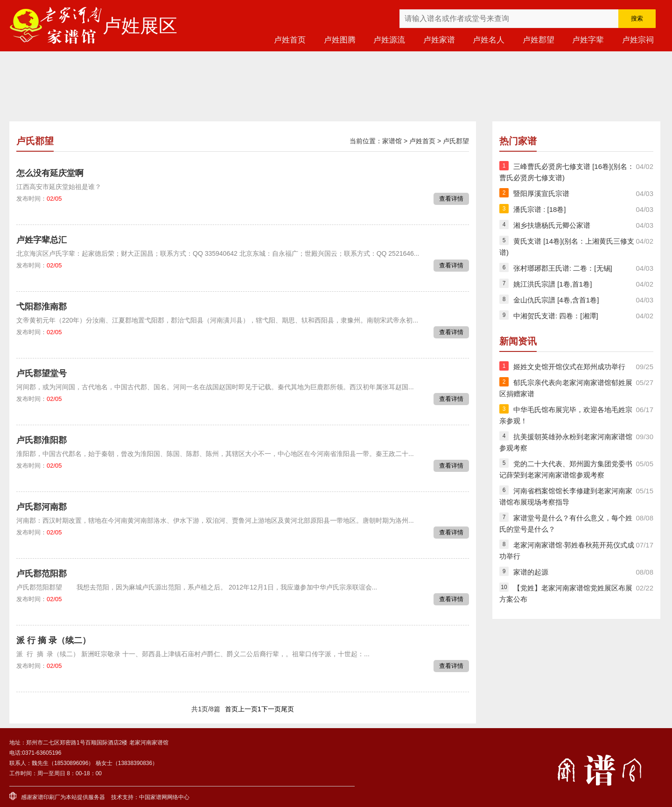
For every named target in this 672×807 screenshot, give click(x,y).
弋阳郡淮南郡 (42, 307)
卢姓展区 (140, 26)
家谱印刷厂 (46, 797)
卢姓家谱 (439, 40)
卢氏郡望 (456, 141)
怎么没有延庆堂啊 (50, 173)
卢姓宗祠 (638, 40)
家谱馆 (392, 141)
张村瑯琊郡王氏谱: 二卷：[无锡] (563, 268)
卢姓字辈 (588, 40)
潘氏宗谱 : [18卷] (540, 209)
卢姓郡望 (539, 40)
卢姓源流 (389, 40)
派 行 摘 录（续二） (53, 640)
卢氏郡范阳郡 (42, 574)
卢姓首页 (290, 40)
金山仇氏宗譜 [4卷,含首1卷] (556, 300)
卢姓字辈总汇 (42, 240)
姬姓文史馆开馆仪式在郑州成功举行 (569, 367)
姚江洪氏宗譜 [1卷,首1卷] (553, 284)
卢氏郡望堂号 (42, 373)
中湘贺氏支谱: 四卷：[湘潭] (556, 316)
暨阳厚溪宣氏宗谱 (541, 193)
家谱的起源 (531, 572)
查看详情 (451, 199)
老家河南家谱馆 (56, 26)
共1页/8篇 (206, 709)
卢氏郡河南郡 (42, 507)
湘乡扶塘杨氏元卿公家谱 (552, 225)
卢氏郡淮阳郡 (42, 440)
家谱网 (159, 797)
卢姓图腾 (340, 40)
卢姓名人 (489, 40)
